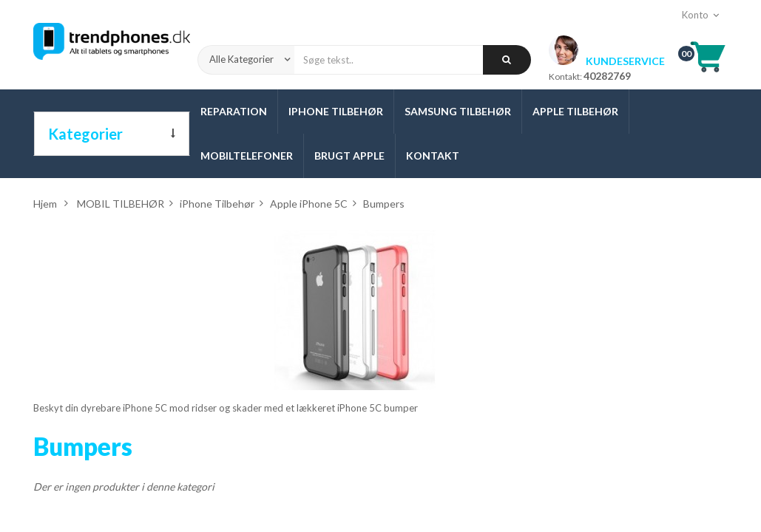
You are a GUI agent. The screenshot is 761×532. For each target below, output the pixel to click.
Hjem (45, 204)
